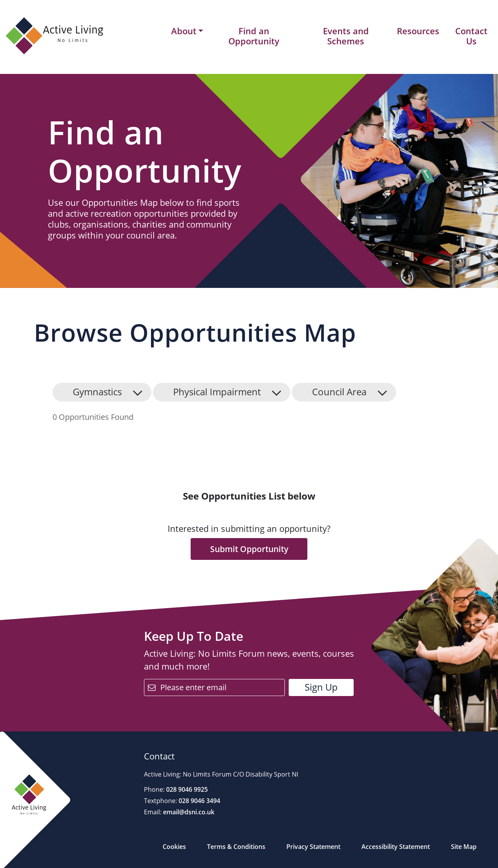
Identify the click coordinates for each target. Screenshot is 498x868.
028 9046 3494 (199, 801)
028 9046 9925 (186, 789)
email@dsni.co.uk (188, 812)
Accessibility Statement (396, 847)
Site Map (464, 847)
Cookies (174, 847)
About (184, 31)
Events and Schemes (346, 36)
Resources (418, 31)
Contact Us (471, 36)
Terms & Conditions (236, 847)
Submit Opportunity (249, 549)
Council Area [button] (339, 392)
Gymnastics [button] (97, 392)
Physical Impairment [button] (217, 392)
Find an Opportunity (254, 36)
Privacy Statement (313, 847)
